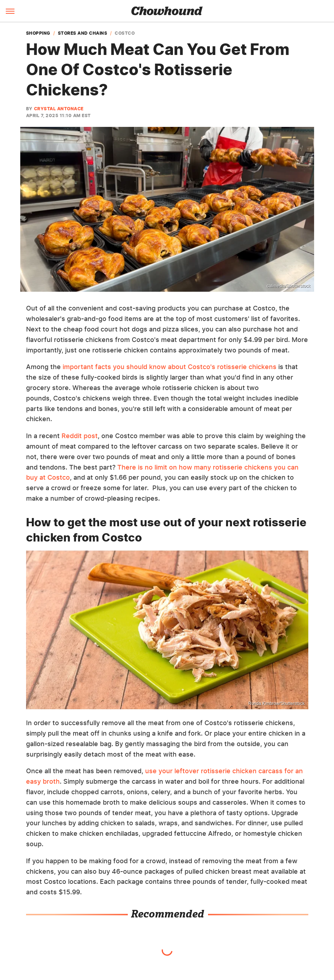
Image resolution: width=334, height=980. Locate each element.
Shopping (38, 33)
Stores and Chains (83, 33)
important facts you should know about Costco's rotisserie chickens (170, 367)
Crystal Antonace (59, 109)
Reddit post (80, 436)
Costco (125, 33)
